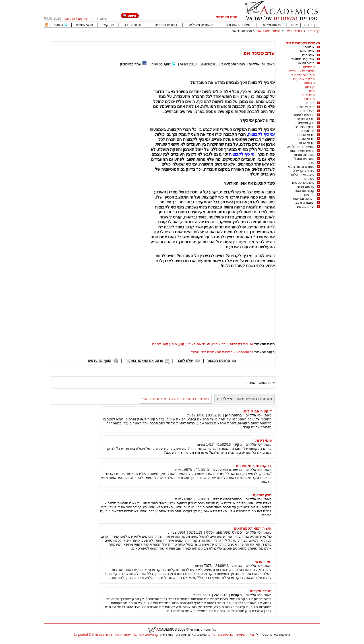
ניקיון (238, 445)
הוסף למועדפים (100, 361)
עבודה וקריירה (304, 171)
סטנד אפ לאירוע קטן (195, 344)
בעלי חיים (307, 111)
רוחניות (309, 195)
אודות (294, 25)
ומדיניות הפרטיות (222, 635)
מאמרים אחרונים (238, 25)
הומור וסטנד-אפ (269, 31)
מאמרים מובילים (201, 25)
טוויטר (58, 25)
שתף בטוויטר (161, 64)
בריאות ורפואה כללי (227, 470)
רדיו (312, 91)
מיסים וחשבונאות (302, 151)
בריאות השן (233, 415)
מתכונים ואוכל (304, 159)
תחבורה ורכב (305, 203)
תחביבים (309, 95)
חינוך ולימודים (305, 127)
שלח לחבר (185, 361)
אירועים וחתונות (303, 59)
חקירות (236, 595)
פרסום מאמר (272, 25)
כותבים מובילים (166, 25)
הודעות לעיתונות (302, 115)
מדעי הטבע (306, 139)
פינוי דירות (263, 440)
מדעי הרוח (307, 143)
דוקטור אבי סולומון (257, 411)
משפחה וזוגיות (304, 155)
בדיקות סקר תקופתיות (254, 466)
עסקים (309, 179)
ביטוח (310, 103)
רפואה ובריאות (304, 199)
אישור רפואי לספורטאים (253, 528)
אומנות (310, 47)
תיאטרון (309, 99)
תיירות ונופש (306, 207)
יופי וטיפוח (307, 131)
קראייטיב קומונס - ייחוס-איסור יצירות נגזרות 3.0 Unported (116, 635)
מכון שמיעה (262, 495)
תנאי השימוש (246, 635)
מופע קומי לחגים (165, 344)
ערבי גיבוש (220, 344)
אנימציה (309, 67)
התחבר (70, 18)
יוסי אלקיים (257, 64)
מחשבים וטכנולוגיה (301, 147)
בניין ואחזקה (305, 107)
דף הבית (311, 25)
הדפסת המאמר (218, 361)
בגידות (237, 566)
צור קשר (108, 25)
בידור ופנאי (294, 31)
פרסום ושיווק (305, 187)
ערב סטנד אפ (242, 31)
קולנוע (310, 87)
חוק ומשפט (306, 123)
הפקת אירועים (304, 79)
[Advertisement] (216, 39)
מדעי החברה (305, 135)
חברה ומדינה (305, 119)
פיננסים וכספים (303, 183)
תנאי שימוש (85, 25)
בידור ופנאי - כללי (302, 71)
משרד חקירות (261, 591)
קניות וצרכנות (305, 191)
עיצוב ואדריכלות (303, 175)
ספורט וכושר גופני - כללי (224, 532)
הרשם (82, 18)
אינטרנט (308, 55)
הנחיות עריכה (134, 25)
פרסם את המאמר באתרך (144, 361)
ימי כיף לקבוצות (261, 134)
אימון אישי (307, 51)
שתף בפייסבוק (131, 64)
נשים (311, 163)
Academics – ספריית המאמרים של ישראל (222, 352)
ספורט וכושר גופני (301, 167)
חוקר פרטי (263, 562)
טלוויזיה (309, 83)
